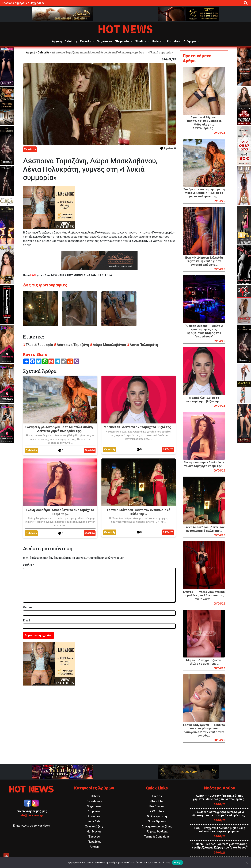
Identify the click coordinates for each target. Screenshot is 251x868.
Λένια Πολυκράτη (142, 345)
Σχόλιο (28, 565)
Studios (141, 41)
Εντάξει (177, 863)
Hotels (157, 41)
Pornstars (174, 41)
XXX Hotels (157, 811)
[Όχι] (247, 863)
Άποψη (94, 847)
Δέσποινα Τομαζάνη (72, 345)
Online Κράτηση (157, 816)
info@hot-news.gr (31, 815)
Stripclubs (123, 41)
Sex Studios (157, 806)
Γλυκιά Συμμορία (38, 345)
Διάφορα (190, 41)
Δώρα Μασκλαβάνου (108, 345)
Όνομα (27, 607)
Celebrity (71, 41)
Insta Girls (94, 821)
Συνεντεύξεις (94, 826)
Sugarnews (105, 41)
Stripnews (94, 811)
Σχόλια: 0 (168, 148)
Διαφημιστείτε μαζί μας (157, 826)
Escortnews (94, 801)
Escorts (86, 41)
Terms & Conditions (157, 837)
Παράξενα (94, 842)
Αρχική (57, 41)
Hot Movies (94, 832)
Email (26, 620)
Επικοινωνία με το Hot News (31, 826)
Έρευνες (94, 837)
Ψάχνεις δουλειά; (157, 832)
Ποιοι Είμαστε (157, 821)
